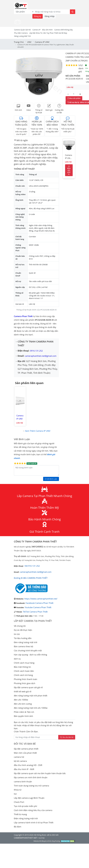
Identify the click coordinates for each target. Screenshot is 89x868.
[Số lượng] (74, 94)
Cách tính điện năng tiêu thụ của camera (33, 810)
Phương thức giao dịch (25, 683)
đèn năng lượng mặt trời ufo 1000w (31, 708)
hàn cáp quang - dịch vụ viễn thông (31, 655)
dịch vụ (17, 659)
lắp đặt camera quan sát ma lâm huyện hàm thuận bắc (40, 773)
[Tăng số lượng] (80, 94)
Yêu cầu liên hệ (67, 737)
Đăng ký (38, 16)
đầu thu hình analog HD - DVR (28, 765)
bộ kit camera (20, 761)
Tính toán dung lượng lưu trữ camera (32, 786)
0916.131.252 (36, 351)
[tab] (18, 106)
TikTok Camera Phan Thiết (35, 612)
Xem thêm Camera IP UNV (38, 431)
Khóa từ (18, 790)
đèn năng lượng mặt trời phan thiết (31, 696)
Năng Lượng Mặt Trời (22, 36)
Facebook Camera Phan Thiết (40, 603)
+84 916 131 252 (32, 566)
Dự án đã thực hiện (23, 630)
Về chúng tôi (20, 626)
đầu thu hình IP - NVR (24, 769)
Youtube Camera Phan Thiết (38, 607)
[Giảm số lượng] (68, 94)
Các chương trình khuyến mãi (28, 650)
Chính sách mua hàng (24, 663)
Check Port (19, 802)
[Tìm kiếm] (73, 12)
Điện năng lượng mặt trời (26, 818)
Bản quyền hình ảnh (23, 716)
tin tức (17, 634)
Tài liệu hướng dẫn (23, 638)
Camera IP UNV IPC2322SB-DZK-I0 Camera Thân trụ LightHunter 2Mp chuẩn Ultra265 (20, 417)
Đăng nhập (50, 16)
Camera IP (36, 30)
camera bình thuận (23, 782)
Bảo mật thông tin (22, 667)
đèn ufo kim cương (23, 704)
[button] (18, 76)
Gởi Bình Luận (51, 479)
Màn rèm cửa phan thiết (25, 753)
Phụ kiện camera (21, 33)
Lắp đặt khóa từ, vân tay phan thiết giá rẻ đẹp (48, 33)
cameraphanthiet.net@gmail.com (41, 356)
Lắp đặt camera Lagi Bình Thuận (29, 798)
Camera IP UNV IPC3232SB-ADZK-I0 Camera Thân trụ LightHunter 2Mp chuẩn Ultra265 (69, 157)
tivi (15, 794)
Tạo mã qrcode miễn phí (26, 806)
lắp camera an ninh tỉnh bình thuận (31, 777)
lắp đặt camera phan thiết (26, 749)
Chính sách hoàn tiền (24, 671)
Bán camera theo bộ (24, 646)
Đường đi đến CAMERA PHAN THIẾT (31, 578)
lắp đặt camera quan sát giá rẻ (28, 687)
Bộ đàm (18, 827)
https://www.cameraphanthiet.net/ (41, 599)
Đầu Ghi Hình (47, 30)
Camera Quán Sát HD (23, 30)
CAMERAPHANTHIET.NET (26, 838)
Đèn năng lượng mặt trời (26, 642)
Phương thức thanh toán (26, 679)
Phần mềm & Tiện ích (24, 712)
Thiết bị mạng (20, 814)
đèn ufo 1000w (21, 700)
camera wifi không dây (63, 30)
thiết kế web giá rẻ (23, 691)
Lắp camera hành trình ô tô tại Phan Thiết (34, 822)
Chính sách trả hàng (23, 675)
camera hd (19, 757)
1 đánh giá (81, 68)
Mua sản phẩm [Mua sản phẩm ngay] (74, 98)
